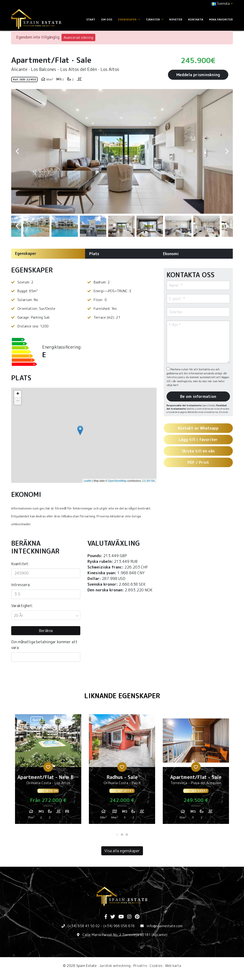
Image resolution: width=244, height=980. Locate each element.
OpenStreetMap (117, 481)
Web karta (173, 966)
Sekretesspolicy (176, 377)
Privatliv (140, 966)
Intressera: (21, 585)
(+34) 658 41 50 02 (84, 926)
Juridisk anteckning (115, 966)
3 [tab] (127, 835)
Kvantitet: (20, 564)
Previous (17, 151)
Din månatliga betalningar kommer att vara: (44, 645)
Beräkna (46, 631)
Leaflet (88, 481)
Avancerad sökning (78, 37)
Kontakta (196, 19)
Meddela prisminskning (198, 75)
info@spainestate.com (165, 926)
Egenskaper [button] (129, 19)
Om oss (107, 19)
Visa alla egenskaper (122, 851)
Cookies (156, 966)
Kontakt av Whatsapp (198, 428)
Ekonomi (171, 254)
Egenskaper (26, 253)
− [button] (18, 401)
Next (227, 151)
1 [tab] (117, 835)
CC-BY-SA (148, 481)
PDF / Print (198, 462)
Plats (94, 254)
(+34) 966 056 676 (119, 926)
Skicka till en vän (198, 451)
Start (91, 19)
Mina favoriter (221, 19)
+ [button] (18, 394)
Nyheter (176, 19)
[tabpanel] (48, 771)
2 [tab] (122, 835)
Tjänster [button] (155, 19)
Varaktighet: (22, 606)
